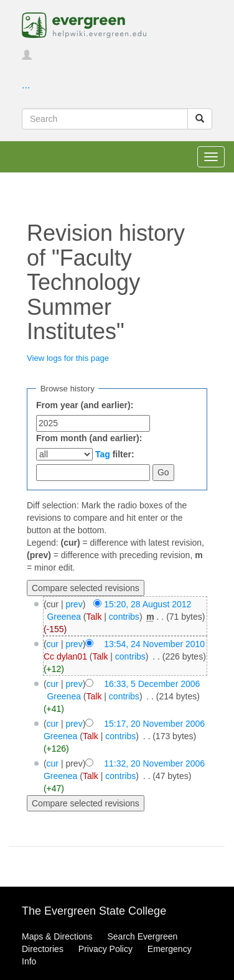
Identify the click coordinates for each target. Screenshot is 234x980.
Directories (43, 949)
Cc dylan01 (65, 656)
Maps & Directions (57, 936)
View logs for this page (68, 358)
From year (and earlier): (85, 405)
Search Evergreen (142, 936)
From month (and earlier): (89, 438)
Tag (103, 454)
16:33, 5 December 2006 (152, 684)
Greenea (63, 617)
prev (74, 604)
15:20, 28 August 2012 (147, 604)
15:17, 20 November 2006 (154, 724)
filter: (115, 454)
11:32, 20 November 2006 (154, 763)
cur (53, 644)
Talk (94, 617)
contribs (124, 617)
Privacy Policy (105, 949)
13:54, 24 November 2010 (154, 644)
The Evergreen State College (94, 911)
